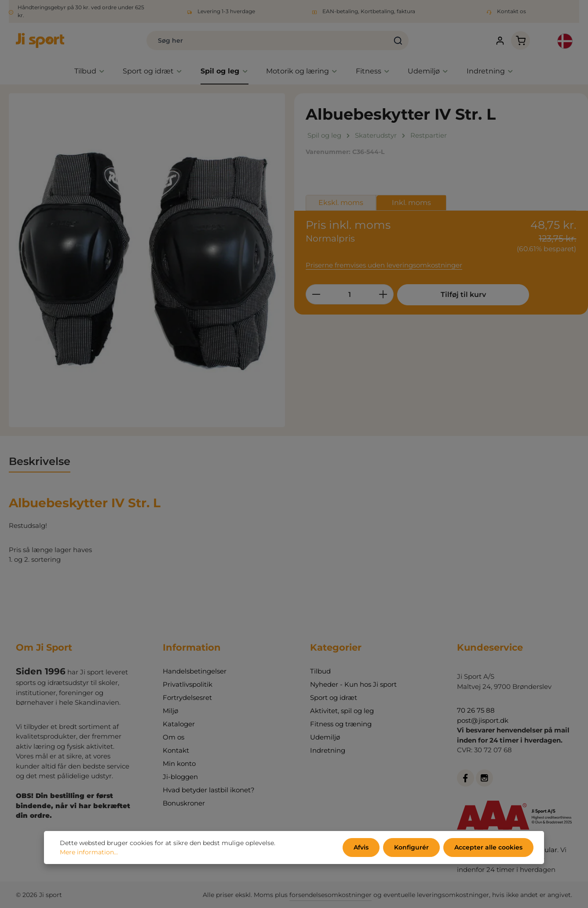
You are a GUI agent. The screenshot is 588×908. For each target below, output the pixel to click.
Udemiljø (325, 737)
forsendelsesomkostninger (331, 895)
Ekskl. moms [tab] (341, 203)
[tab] (40, 462)
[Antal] (350, 294)
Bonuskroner (184, 803)
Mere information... (89, 852)
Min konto (179, 763)
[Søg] (398, 40)
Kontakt (176, 750)
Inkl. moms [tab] (411, 203)
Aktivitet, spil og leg (342, 711)
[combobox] (267, 40)
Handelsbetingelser (195, 671)
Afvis (361, 847)
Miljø (170, 711)
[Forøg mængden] (383, 294)
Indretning (328, 750)
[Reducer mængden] (316, 294)
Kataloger (179, 724)
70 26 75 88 (476, 710)
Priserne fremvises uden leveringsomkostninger (384, 265)
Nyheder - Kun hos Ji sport (353, 684)
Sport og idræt (334, 697)
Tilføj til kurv (463, 295)
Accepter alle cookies (488, 847)
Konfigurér (411, 847)
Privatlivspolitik (188, 684)
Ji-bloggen (180, 777)
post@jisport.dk (483, 720)
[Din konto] (500, 41)
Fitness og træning (341, 724)
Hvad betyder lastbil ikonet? (209, 790)
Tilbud (320, 671)
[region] (147, 260)
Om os (173, 737)
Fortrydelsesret (187, 697)
